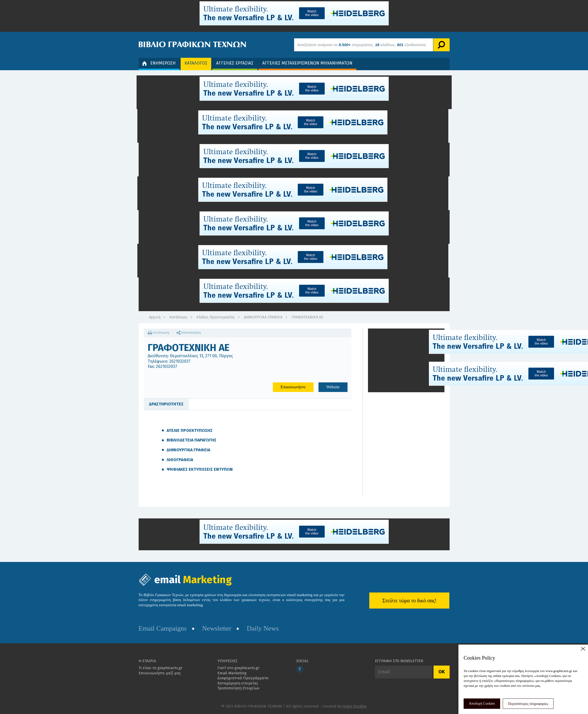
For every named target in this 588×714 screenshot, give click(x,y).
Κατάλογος (178, 317)
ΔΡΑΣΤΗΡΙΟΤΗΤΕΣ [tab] (166, 404)
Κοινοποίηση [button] (189, 333)
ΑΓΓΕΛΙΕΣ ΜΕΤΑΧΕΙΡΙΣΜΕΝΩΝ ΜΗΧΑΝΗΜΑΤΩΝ (307, 63)
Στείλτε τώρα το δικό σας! (409, 601)
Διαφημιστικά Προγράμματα (243, 678)
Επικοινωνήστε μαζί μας (160, 673)
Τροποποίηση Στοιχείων (238, 688)
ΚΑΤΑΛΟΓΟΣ (196, 63)
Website (333, 387)
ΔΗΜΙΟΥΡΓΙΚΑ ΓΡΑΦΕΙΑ (263, 317)
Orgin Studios (355, 706)
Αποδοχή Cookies (482, 704)
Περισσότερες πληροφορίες (528, 704)
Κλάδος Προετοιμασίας (216, 317)
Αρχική (155, 317)
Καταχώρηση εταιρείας (238, 683)
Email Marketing (232, 673)
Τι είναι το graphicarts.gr (161, 668)
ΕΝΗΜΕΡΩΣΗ (159, 63)
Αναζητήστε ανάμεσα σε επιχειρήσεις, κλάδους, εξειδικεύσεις (362, 45)
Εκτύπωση (158, 333)
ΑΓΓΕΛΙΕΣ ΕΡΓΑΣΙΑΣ (235, 63)
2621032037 (180, 361)
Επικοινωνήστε (293, 387)
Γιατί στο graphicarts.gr (238, 668)
